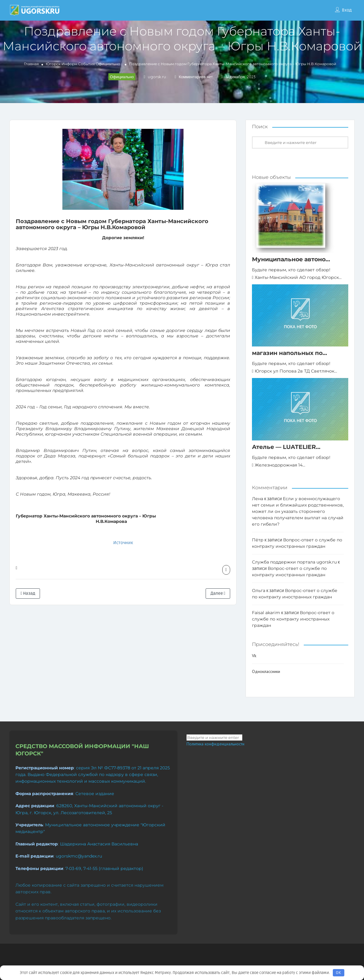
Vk (254, 656)
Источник (123, 543)
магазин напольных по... (290, 353)
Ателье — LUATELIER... (286, 447)
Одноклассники (266, 671)
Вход (347, 10)
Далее (218, 593)
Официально (108, 64)
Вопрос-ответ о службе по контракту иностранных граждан (293, 619)
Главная (31, 64)
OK (338, 973)
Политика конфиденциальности (215, 744)
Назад (28, 593)
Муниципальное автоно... (291, 259)
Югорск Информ (61, 64)
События (86, 64)
